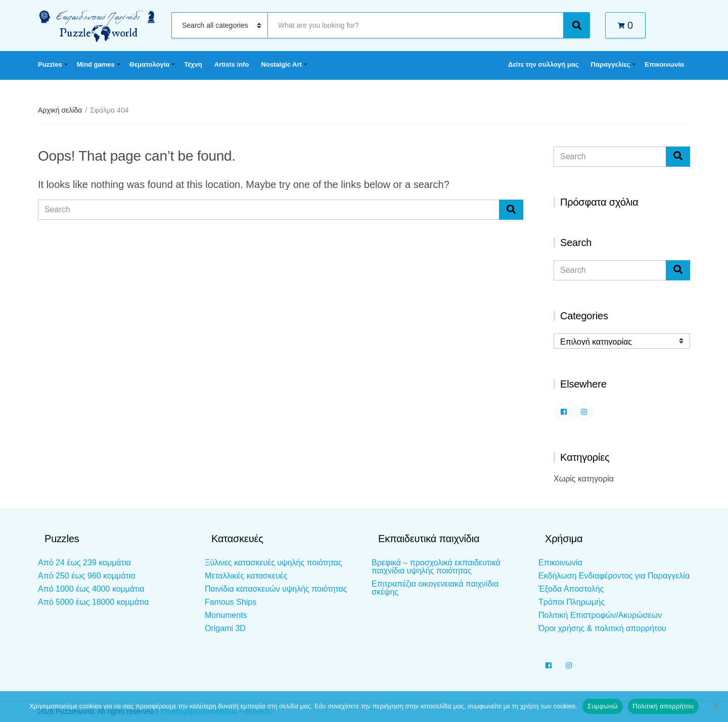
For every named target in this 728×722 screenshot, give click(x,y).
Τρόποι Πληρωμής (572, 602)
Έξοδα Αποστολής (571, 589)
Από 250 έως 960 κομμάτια (87, 576)
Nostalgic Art (281, 64)
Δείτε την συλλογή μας (543, 64)
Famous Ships (231, 602)
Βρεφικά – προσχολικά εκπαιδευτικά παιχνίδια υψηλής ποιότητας (436, 567)
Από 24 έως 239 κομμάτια (84, 563)
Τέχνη (193, 64)
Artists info (232, 64)
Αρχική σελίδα (60, 110)
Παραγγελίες (611, 64)
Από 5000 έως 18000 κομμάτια (93, 602)
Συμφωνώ (603, 706)
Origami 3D (225, 628)
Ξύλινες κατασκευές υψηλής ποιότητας (274, 563)
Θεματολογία (149, 64)
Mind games (96, 64)
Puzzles (50, 64)
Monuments (226, 615)
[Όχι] (715, 706)
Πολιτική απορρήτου (663, 706)
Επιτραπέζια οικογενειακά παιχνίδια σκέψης (435, 588)
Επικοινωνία (664, 64)
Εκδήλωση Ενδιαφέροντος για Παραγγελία (614, 576)
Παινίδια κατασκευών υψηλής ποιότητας (276, 589)
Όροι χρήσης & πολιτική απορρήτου (602, 628)
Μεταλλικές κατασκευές (246, 576)
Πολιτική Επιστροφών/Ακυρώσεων (600, 615)
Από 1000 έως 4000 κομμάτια (91, 589)
